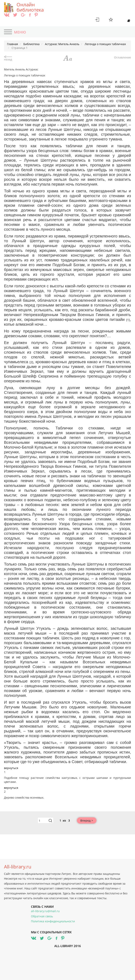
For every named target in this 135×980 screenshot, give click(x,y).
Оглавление (123, 57)
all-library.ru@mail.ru (45, 911)
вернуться (11, 768)
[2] (31, 362)
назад (8, 58)
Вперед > (87, 820)
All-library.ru (18, 867)
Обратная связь (42, 916)
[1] (128, 320)
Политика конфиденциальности (53, 921)
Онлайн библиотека (30, 7)
